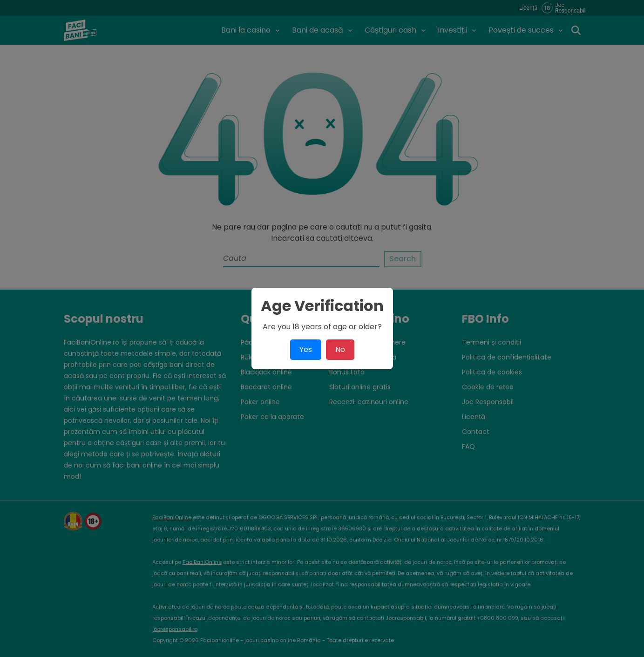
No (340, 349)
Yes (306, 349)
